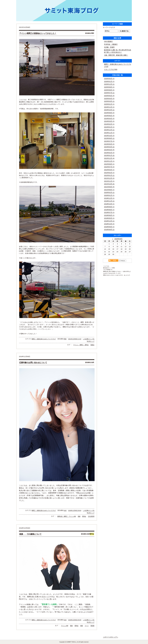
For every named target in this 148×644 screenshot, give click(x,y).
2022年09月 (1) (109, 164)
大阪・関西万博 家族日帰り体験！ (116, 55)
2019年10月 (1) (109, 204)
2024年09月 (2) (109, 113)
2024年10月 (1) (109, 110)
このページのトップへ (111, 637)
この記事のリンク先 (89, 339)
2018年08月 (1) (109, 230)
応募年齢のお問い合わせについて (33, 363)
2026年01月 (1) (109, 81)
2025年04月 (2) (109, 99)
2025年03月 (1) (109, 101)
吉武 (65, 510)
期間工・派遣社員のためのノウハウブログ (44, 339)
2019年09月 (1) (109, 207)
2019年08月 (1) (109, 210)
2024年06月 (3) (109, 116)
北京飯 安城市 (109, 47)
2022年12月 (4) (109, 158)
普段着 (92, 626)
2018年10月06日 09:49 (75, 620)
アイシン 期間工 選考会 (81, 345)
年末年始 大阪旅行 (111, 44)
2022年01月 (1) (109, 175)
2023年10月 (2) (109, 136)
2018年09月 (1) (109, 227)
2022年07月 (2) (109, 167)
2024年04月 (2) (109, 118)
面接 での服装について (30, 534)
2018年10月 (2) (109, 224)
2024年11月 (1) (109, 107)
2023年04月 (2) (109, 147)
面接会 (92, 345)
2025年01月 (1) (109, 104)
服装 (82, 626)
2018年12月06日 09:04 (75, 510)
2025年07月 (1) (109, 93)
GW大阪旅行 (108, 41)
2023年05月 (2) (109, 144)
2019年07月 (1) (109, 212)
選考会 (84, 516)
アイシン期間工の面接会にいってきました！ (38, 33)
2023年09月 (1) (109, 138)
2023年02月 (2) (109, 153)
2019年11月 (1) (109, 201)
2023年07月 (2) (109, 141)
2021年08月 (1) (109, 190)
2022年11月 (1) (109, 161)
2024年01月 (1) (109, 127)
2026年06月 (118, 239)
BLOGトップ (91, 341)
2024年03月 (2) (109, 121)
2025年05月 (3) (109, 96)
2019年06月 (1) (109, 215)
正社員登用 (91, 516)
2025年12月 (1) (109, 84)
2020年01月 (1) (109, 195)
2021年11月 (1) (109, 181)
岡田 (65, 339)
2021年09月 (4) (109, 187)
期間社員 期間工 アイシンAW (67, 516)
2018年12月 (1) (109, 221)
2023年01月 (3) (109, 155)
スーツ (87, 626)
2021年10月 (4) (109, 184)
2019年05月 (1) (109, 218)
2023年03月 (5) (109, 150)
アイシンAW (65, 626)
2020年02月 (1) (109, 192)
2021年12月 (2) (109, 178)
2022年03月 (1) (109, 170)
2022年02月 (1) (109, 173)
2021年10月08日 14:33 (75, 339)
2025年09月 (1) (109, 87)
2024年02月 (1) (109, 124)
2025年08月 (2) (109, 90)
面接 (79, 516)
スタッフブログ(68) (111, 69)
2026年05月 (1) (109, 79)
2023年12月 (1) (109, 130)
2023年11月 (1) (109, 133)
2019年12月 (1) (109, 198)
